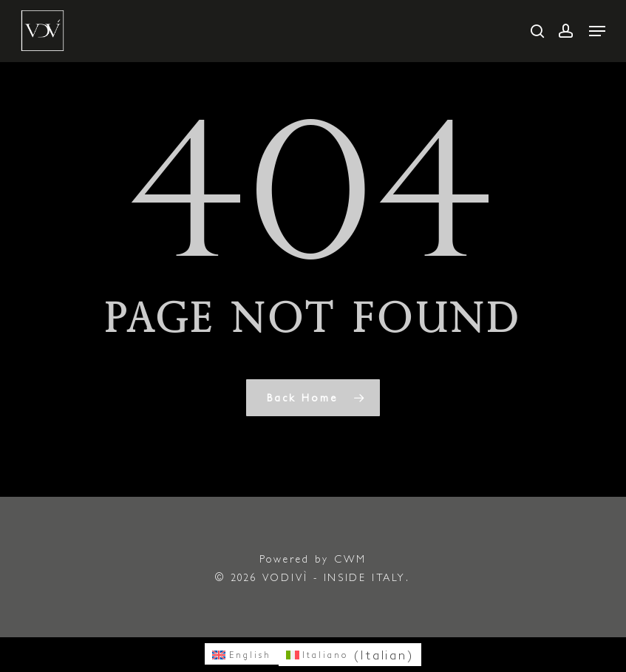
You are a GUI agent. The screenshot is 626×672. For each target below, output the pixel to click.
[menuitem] (242, 654)
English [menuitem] (250, 655)
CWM (350, 559)
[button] (597, 31)
